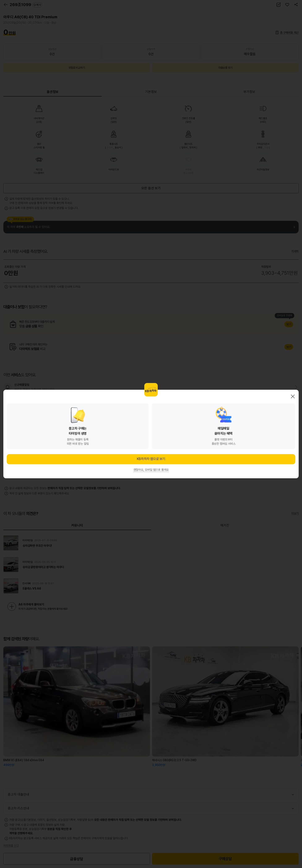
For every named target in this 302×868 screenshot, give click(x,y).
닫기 (293, 396)
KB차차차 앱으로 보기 (151, 459)
